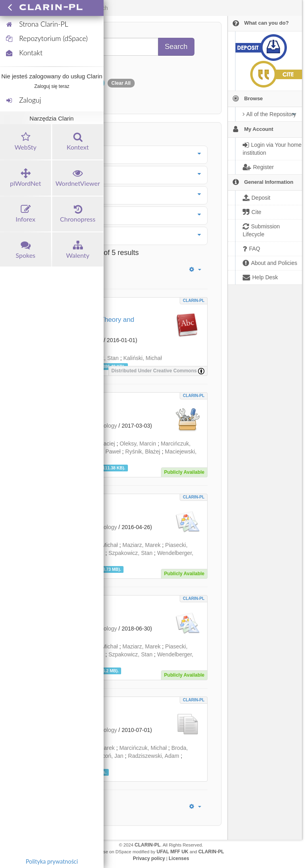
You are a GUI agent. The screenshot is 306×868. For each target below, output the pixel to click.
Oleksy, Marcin (138, 444)
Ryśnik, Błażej (143, 452)
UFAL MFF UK (173, 852)
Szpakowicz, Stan (130, 553)
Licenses (179, 858)
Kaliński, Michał (143, 358)
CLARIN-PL (194, 301)
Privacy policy (149, 858)
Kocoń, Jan (110, 756)
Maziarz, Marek (141, 545)
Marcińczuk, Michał (143, 748)
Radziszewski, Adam (153, 756)
